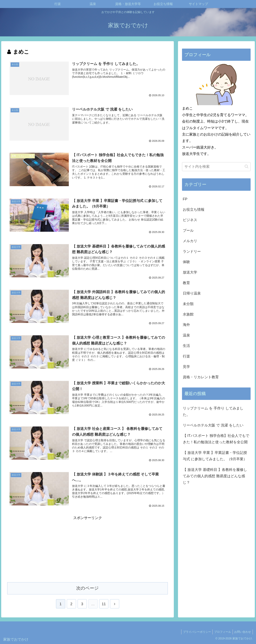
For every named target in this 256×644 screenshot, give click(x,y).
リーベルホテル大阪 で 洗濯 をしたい (213, 425)
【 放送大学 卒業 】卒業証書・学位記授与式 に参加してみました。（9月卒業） (215, 456)
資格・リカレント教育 (201, 377)
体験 (186, 262)
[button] (246, 166)
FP (185, 199)
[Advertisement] (87, 549)
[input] (216, 167)
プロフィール (221, 631)
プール (188, 231)
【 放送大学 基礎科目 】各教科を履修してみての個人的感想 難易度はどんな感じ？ (215, 476)
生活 (186, 346)
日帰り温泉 (192, 293)
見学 (186, 367)
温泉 (186, 335)
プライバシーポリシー (195, 631)
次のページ (87, 588)
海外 (186, 325)
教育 (186, 283)
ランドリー (192, 252)
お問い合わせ (242, 631)
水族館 (188, 314)
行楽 (186, 356)
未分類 (188, 304)
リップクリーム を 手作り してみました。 (213, 411)
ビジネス (190, 220)
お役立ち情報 (194, 210)
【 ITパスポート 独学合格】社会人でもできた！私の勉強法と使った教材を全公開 (216, 439)
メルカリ (190, 241)
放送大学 (190, 272)
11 (104, 604)
